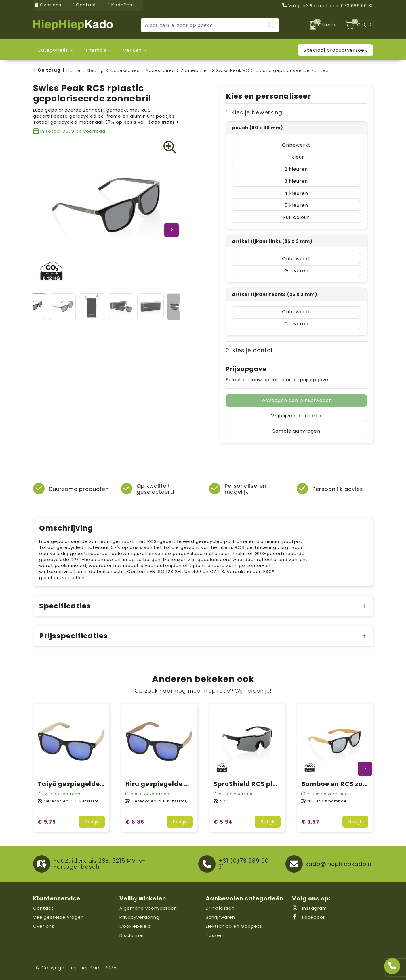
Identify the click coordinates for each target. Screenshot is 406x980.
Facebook (309, 917)
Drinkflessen (220, 908)
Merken (132, 50)
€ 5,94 (223, 822)
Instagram (309, 908)
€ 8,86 (135, 822)
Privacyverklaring (139, 917)
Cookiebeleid (135, 926)
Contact (85, 5)
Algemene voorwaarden (148, 908)
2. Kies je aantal (249, 350)
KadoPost (121, 5)
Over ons (48, 5)
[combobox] (203, 25)
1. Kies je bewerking (254, 113)
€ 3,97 (310, 822)
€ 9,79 (47, 822)
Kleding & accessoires (113, 70)
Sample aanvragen (296, 431)
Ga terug (49, 70)
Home (74, 70)
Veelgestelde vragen (58, 917)
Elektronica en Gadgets (234, 926)
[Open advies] (392, 966)
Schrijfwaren (220, 917)
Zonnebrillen (195, 70)
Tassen (214, 935)
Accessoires (160, 70)
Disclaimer (132, 935)
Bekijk (92, 822)
